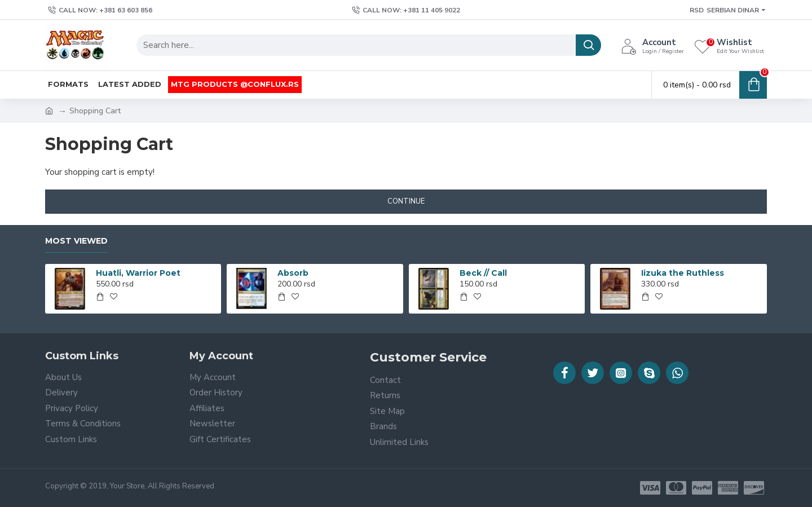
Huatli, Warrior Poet (138, 273)
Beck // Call (483, 273)
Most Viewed (76, 241)
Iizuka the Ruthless (683, 273)
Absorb (293, 273)
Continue (406, 201)
